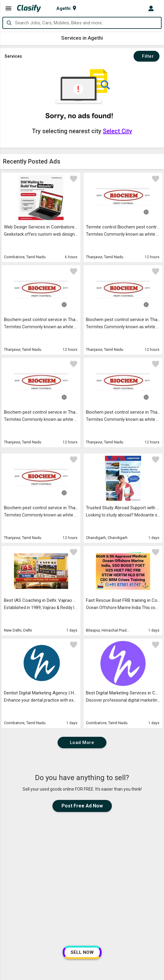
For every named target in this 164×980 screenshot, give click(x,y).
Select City (117, 131)
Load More (82, 743)
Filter (147, 56)
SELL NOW (82, 952)
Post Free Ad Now (82, 806)
